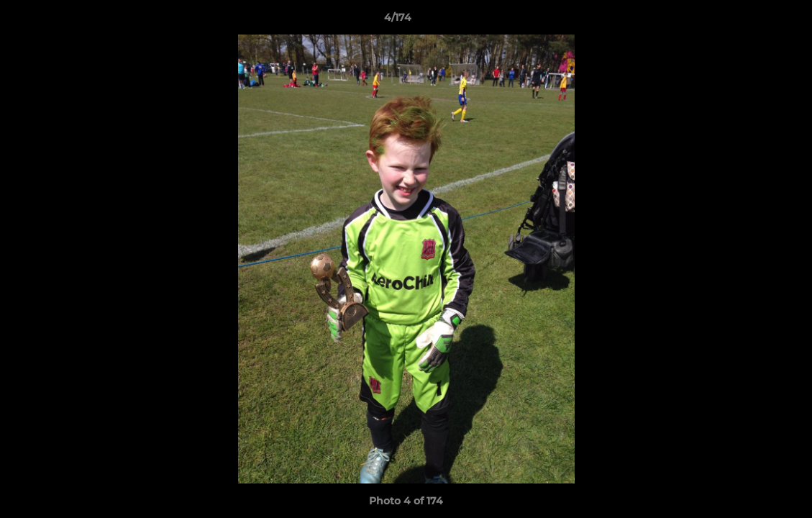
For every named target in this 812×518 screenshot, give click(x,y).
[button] (752, 21)
